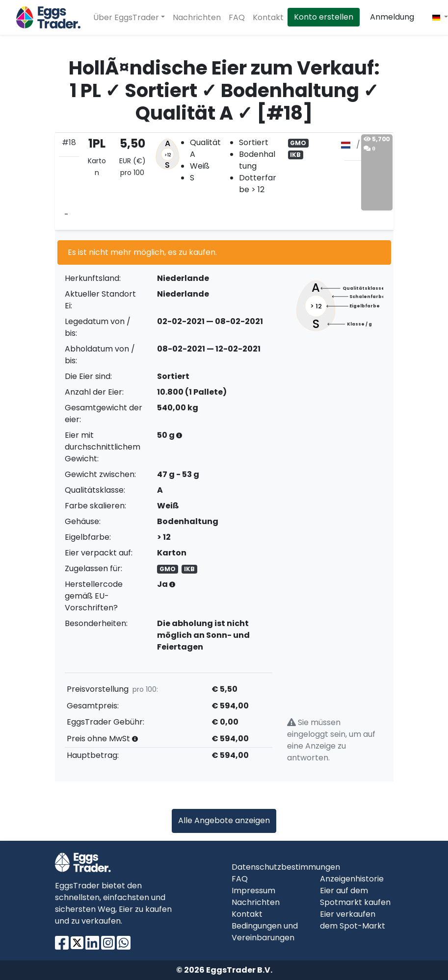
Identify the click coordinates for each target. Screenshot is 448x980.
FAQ (237, 17)
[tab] (224, 181)
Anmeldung (392, 17)
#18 (69, 142)
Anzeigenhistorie (352, 879)
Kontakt (268, 17)
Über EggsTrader (126, 17)
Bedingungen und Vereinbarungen (265, 932)
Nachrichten (197, 17)
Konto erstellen (324, 17)
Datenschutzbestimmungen (286, 867)
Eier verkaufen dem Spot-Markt (353, 920)
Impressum (253, 891)
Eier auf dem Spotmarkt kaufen (355, 896)
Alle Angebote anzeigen (224, 820)
